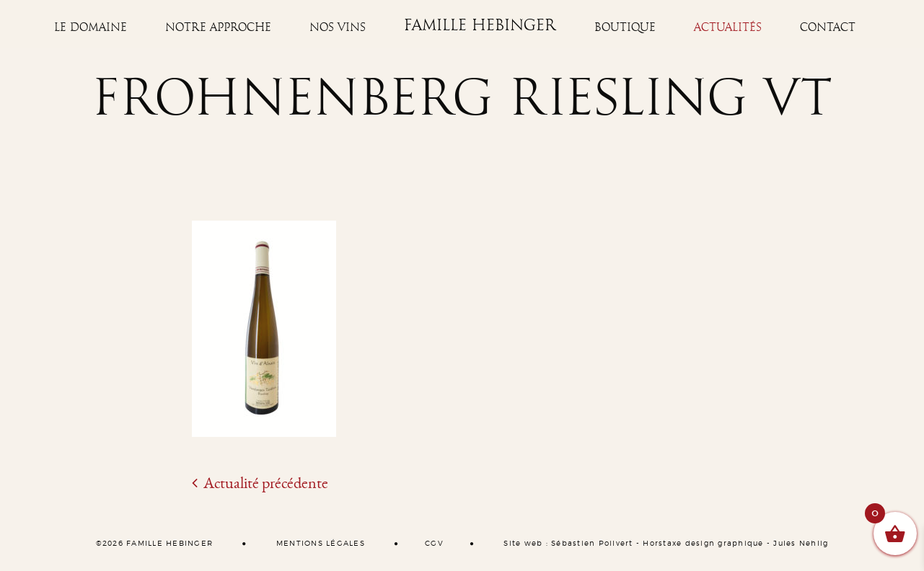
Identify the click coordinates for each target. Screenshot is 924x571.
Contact (828, 27)
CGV (434, 544)
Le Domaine (91, 27)
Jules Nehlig (801, 544)
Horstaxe (662, 544)
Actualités (728, 27)
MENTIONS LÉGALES (321, 544)
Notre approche (218, 27)
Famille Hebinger (480, 26)
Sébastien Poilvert (592, 544)
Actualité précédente (260, 483)
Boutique (625, 27)
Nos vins (338, 27)
